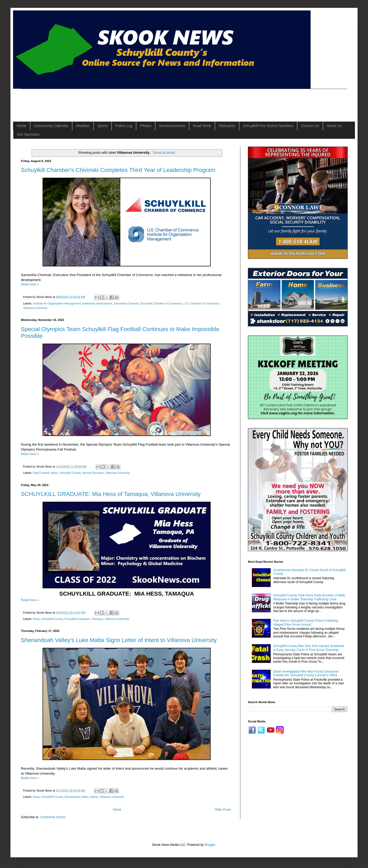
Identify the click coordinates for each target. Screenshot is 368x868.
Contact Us (310, 126)
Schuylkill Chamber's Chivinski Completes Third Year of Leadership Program (118, 170)
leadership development (97, 303)
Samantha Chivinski (126, 303)
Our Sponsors (28, 134)
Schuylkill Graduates (77, 619)
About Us (334, 126)
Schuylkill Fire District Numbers (268, 126)
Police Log (124, 126)
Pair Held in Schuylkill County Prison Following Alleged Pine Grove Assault (306, 622)
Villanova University (35, 308)
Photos (146, 126)
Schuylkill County (70, 473)
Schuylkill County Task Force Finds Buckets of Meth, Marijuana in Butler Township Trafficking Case (310, 597)
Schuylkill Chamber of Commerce (161, 303)
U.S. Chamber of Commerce (201, 303)
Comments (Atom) (53, 817)
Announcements (172, 126)
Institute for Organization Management (57, 303)
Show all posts (164, 152)
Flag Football (41, 473)
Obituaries (227, 126)
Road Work (202, 126)
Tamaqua (97, 619)
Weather (83, 126)
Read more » (30, 284)
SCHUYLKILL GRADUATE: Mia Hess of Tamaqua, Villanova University (111, 494)
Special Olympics (93, 473)
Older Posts (223, 810)
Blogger (210, 845)
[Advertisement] (116, 101)
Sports (103, 126)
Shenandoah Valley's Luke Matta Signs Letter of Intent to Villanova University (119, 640)
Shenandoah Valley (76, 797)
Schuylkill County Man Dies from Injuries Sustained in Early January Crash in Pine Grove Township (309, 648)
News (54, 473)
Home (22, 126)
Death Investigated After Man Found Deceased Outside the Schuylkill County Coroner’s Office (306, 673)
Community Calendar (51, 126)
